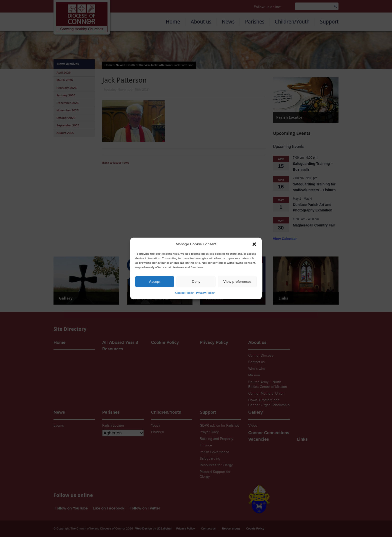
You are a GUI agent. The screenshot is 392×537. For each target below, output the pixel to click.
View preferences (237, 282)
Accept (155, 282)
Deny (196, 282)
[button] (254, 244)
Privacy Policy (205, 293)
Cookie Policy (184, 293)
